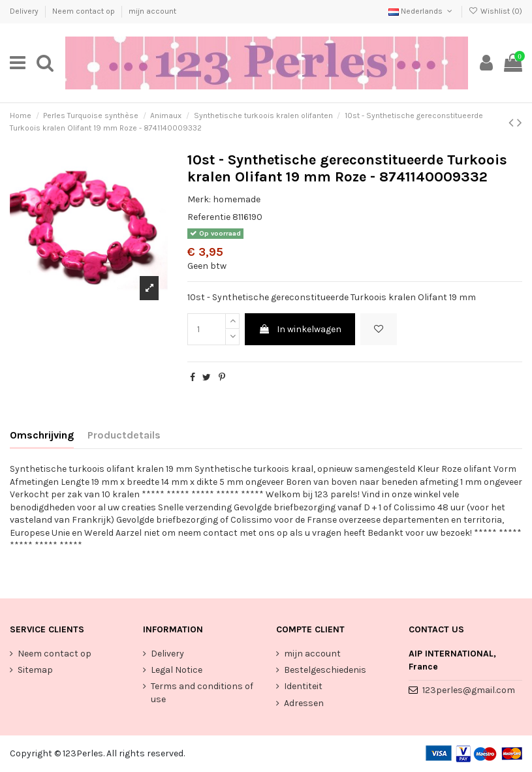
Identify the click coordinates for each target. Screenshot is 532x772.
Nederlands (421, 11)
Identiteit (303, 686)
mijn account (152, 11)
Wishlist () (495, 11)
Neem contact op (85, 11)
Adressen (304, 703)
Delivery (25, 11)
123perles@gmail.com (469, 690)
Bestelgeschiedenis (325, 670)
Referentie (209, 217)
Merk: (199, 199)
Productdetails (124, 435)
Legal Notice (177, 670)
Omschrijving (42, 435)
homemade (237, 199)
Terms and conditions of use (202, 693)
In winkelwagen (300, 329)
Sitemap (35, 670)
